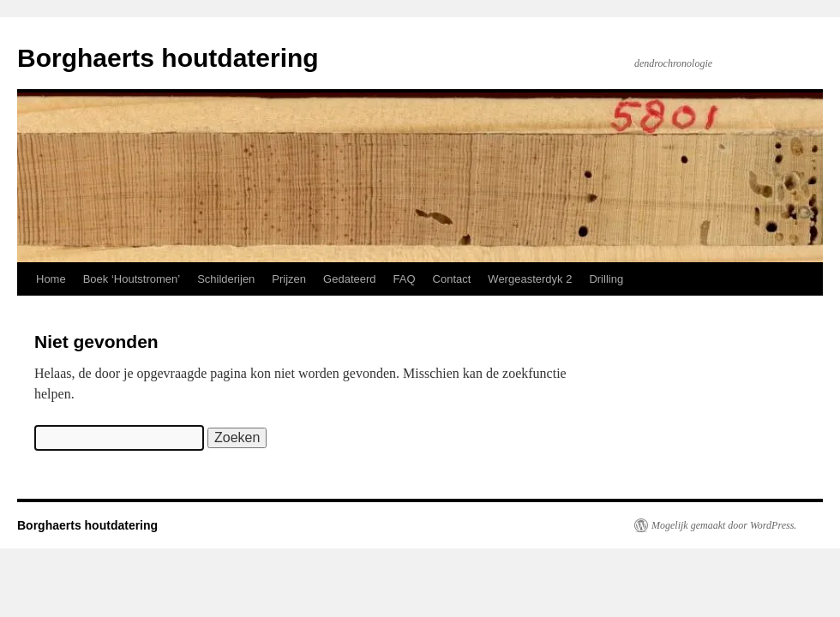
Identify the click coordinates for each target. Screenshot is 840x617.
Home (51, 279)
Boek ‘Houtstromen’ (132, 279)
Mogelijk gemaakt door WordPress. (724, 525)
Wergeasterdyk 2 (530, 279)
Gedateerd (349, 279)
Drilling (606, 279)
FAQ (405, 279)
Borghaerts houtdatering (168, 58)
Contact (452, 279)
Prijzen (289, 279)
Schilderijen (226, 279)
